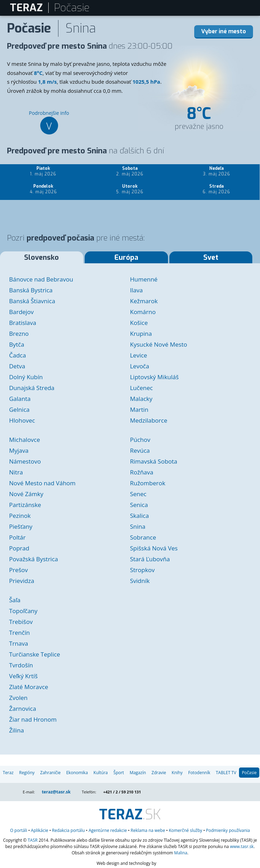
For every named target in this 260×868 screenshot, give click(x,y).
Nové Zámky (26, 494)
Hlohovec (22, 420)
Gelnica (19, 409)
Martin (139, 409)
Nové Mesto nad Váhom (42, 483)
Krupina (141, 334)
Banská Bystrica (31, 290)
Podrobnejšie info (49, 122)
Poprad (19, 548)
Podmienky (228, 830)
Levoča (139, 366)
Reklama (148, 830)
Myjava (19, 450)
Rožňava (142, 472)
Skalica (139, 516)
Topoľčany (23, 611)
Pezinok (20, 516)
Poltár (17, 537)
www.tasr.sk (242, 846)
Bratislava (23, 323)
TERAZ (26, 8)
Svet (211, 258)
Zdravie (159, 773)
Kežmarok (144, 301)
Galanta (20, 399)
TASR (33, 840)
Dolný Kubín (26, 377)
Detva (17, 366)
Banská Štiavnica (32, 301)
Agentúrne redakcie (108, 830)
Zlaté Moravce (29, 687)
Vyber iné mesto (224, 31)
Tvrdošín (21, 665)
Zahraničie (50, 773)
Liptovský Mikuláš (154, 377)
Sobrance (143, 537)
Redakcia (69, 830)
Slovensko (41, 258)
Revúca (140, 450)
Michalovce (24, 440)
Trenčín (19, 633)
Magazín (138, 773)
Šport (119, 773)
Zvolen (18, 698)
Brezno (19, 334)
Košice (139, 323)
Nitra (16, 472)
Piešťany (21, 526)
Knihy (177, 773)
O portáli (19, 830)
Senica (139, 505)
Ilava (136, 290)
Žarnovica (23, 709)
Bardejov (21, 312)
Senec (138, 494)
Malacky (141, 399)
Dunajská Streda (32, 388)
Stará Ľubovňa (150, 559)
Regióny (27, 773)
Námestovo (25, 461)
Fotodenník (199, 773)
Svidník (140, 581)
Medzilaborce (149, 420)
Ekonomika (77, 773)
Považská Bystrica (34, 559)
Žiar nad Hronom (33, 719)
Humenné (144, 279)
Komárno (143, 312)
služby (185, 830)
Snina (138, 526)
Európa (126, 258)
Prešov (19, 570)
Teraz (8, 773)
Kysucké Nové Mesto (158, 344)
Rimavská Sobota (153, 461)
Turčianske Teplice (35, 654)
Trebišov (21, 622)
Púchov (140, 440)
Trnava (19, 643)
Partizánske (25, 505)
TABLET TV (226, 773)
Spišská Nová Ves (154, 548)
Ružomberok (147, 483)
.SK (130, 815)
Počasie (249, 773)
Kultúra (101, 773)
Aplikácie (39, 830)
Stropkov (142, 570)
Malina (181, 853)
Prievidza (22, 581)
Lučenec (141, 388)
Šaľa (15, 600)
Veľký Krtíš (23, 676)
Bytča (17, 344)
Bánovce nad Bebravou (41, 279)
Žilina (16, 730)
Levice (138, 355)
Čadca (17, 355)
